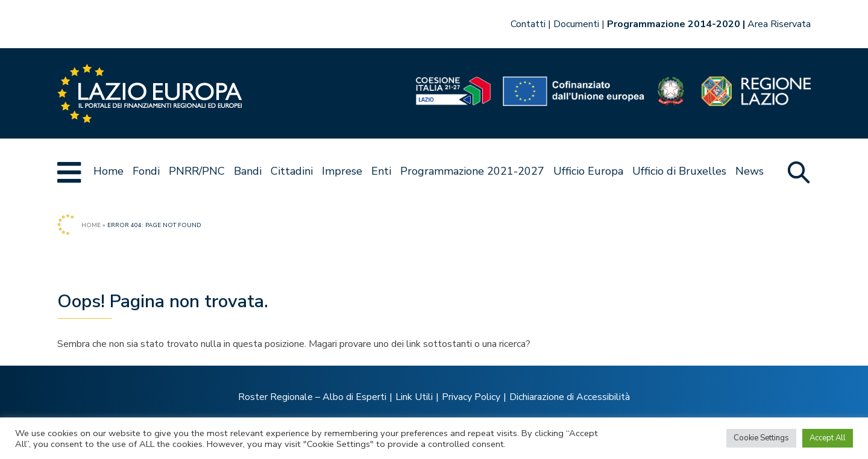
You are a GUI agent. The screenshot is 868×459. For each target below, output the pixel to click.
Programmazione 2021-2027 (472, 171)
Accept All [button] (828, 438)
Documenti (576, 24)
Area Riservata (779, 24)
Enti (381, 171)
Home (108, 171)
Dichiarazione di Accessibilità (570, 397)
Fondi (146, 171)
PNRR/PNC (197, 171)
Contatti (528, 24)
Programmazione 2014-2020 (674, 24)
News (750, 171)
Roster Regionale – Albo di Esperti (312, 397)
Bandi (248, 171)
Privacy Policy (471, 397)
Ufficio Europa (588, 171)
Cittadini (292, 171)
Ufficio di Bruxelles (679, 171)
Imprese (342, 171)
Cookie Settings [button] (761, 438)
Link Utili (414, 397)
